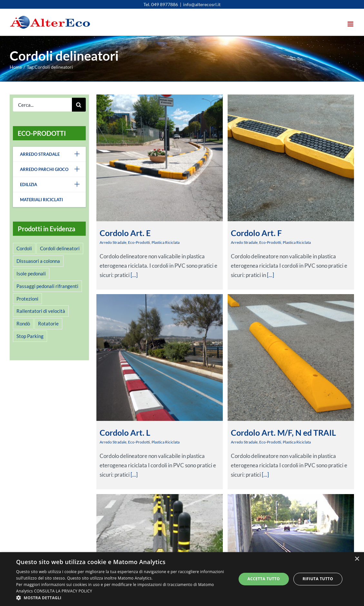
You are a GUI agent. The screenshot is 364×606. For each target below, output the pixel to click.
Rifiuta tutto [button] (318, 579)
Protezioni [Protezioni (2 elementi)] (27, 299)
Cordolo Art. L (142, 413)
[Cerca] (79, 105)
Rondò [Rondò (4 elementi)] (23, 323)
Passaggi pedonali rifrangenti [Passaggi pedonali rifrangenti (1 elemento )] (47, 286)
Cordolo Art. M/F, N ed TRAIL (271, 430)
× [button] (357, 559)
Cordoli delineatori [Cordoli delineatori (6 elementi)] (60, 248)
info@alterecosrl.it (202, 4)
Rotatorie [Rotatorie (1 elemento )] (48, 323)
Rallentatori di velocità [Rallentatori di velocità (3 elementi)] (41, 311)
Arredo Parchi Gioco (53, 169)
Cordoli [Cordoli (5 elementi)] (24, 248)
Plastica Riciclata (166, 242)
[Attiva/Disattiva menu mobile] (351, 24)
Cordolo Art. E (125, 233)
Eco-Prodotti (139, 242)
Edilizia (53, 184)
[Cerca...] (42, 105)
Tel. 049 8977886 (161, 4)
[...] (266, 275)
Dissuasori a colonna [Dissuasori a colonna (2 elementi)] (38, 261)
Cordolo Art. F (252, 233)
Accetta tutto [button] (264, 579)
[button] (123, 598)
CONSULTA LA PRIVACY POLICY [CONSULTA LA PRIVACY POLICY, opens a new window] (63, 591)
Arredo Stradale (113, 242)
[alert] (182, 579)
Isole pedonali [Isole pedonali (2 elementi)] (31, 273)
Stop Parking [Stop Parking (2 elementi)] (30, 336)
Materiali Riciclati (41, 200)
